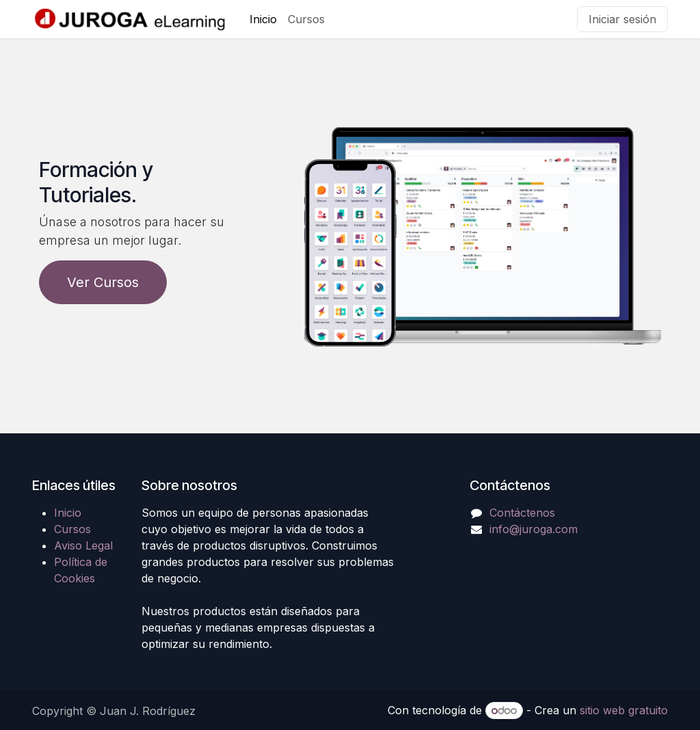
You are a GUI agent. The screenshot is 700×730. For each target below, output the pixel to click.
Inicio (68, 513)
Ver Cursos (103, 282)
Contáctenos (522, 513)
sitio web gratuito (624, 710)
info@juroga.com (534, 529)
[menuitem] (263, 19)
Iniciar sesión (622, 19)
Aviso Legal (83, 545)
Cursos (72, 529)
